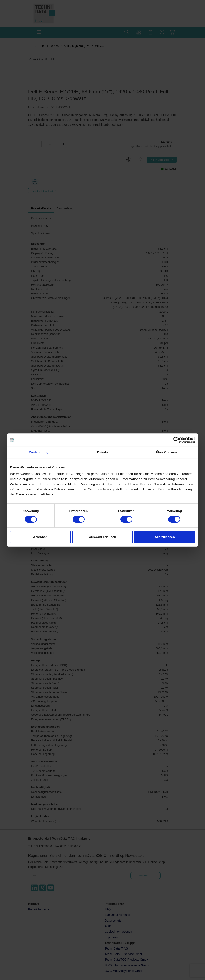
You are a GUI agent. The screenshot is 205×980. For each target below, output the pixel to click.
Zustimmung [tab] (39, 452)
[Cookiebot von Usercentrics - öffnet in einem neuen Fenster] (176, 440)
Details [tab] (102, 452)
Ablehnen (40, 537)
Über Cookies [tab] (166, 452)
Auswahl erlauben (102, 537)
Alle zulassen (165, 537)
